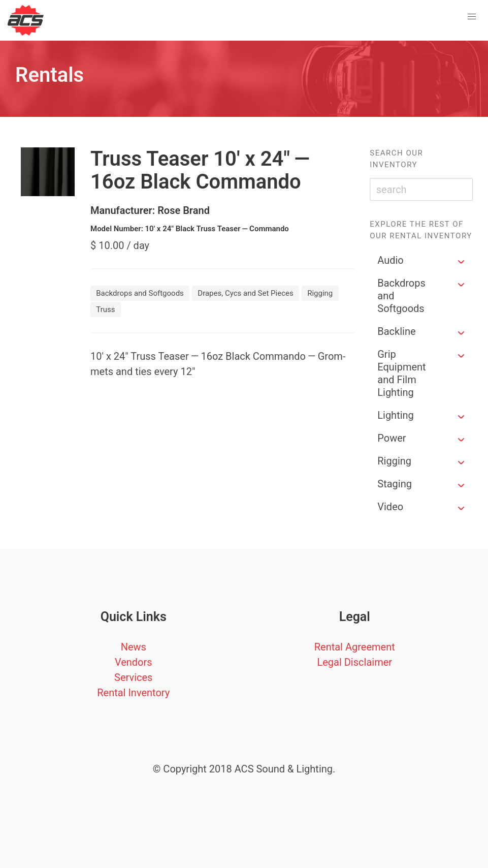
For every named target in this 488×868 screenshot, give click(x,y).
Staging (395, 484)
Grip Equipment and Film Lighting (401, 373)
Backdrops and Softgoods (401, 296)
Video (390, 507)
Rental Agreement (355, 647)
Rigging (394, 461)
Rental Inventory (133, 693)
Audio (391, 260)
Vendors (134, 662)
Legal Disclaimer (354, 662)
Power (392, 438)
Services (133, 677)
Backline (396, 331)
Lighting (396, 415)
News (134, 647)
